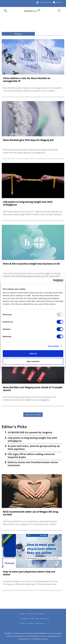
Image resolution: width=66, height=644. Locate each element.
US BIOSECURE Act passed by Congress (30, 432)
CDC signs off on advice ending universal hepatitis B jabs (31, 456)
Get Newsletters (45, 2)
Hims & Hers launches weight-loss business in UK (31, 264)
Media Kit (59, 2)
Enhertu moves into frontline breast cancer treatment (33, 464)
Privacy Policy (44, 619)
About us (23, 614)
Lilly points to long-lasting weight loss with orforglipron (28, 203)
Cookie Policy (34, 619)
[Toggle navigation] (6, 11)
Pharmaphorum (8, 617)
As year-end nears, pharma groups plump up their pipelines (34, 447)
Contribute (24, 619)
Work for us (40, 623)
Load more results (33, 415)
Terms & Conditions (27, 623)
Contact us (41, 614)
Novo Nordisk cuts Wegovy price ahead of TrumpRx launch (33, 389)
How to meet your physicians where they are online (29, 573)
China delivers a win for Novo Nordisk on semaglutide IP (27, 80)
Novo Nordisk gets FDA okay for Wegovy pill (28, 140)
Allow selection (33, 361)
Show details (53, 346)
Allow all (33, 354)
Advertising (32, 614)
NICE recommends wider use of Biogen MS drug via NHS (31, 513)
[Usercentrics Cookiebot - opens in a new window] (53, 281)
